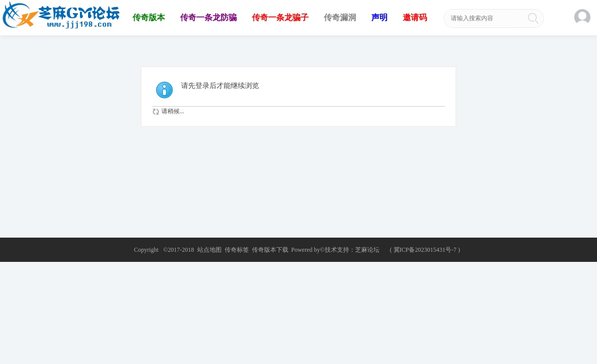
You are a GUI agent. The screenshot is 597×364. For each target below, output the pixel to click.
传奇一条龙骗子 (280, 17)
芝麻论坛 (367, 250)
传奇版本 (149, 17)
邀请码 (415, 17)
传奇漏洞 (340, 17)
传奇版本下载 (270, 250)
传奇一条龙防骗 (208, 17)
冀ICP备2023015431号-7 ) (427, 250)
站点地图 (209, 250)
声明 (379, 17)
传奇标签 (237, 250)
